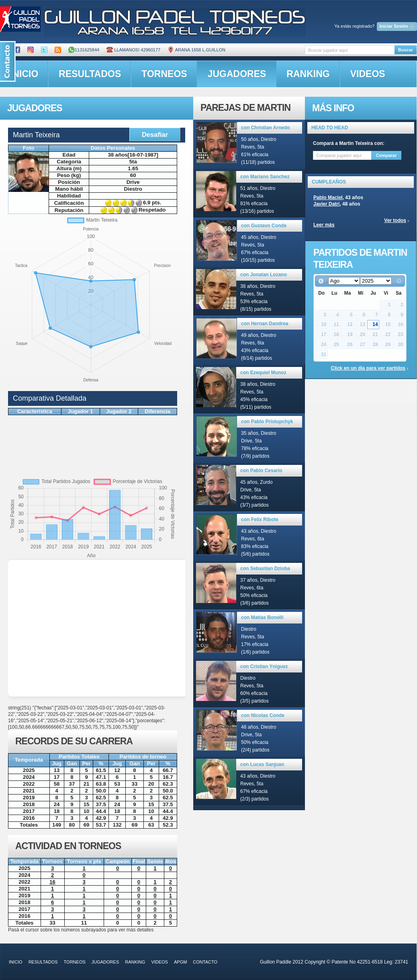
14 (375, 324)
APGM (180, 962)
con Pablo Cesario (261, 471)
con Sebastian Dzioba (265, 568)
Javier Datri (326, 204)
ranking (308, 74)
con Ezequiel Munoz (263, 373)
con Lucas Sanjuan (262, 764)
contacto (205, 962)
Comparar (386, 155)
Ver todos (395, 220)
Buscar (406, 50)
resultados (90, 74)
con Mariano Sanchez (265, 177)
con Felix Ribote (260, 520)
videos (368, 74)
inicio (16, 962)
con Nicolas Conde (263, 715)
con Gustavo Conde (264, 226)
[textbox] (350, 50)
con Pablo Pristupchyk (267, 422)
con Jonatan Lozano (264, 275)
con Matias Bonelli (262, 617)
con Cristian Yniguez (264, 666)
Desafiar (155, 134)
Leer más (324, 225)
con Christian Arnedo (266, 128)
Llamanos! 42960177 (133, 50)
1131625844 (84, 50)
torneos (164, 74)
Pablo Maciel (328, 198)
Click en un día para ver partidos (368, 368)
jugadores (237, 74)
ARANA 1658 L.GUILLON (196, 50)
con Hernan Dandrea (265, 324)
